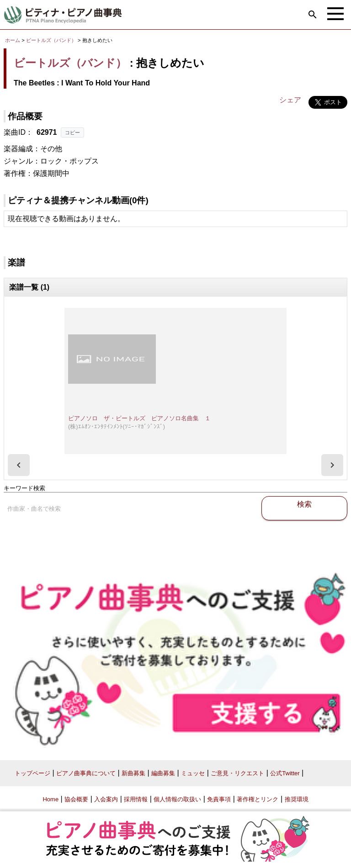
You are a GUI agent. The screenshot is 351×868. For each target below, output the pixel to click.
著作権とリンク (258, 799)
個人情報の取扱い (177, 799)
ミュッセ (193, 773)
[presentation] (19, 465)
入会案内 (106, 799)
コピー (72, 132)
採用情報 (136, 799)
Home (51, 799)
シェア (290, 100)
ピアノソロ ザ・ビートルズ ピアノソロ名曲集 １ (139, 418)
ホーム (13, 40)
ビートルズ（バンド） (51, 40)
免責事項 (219, 799)
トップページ (32, 773)
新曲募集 (133, 773)
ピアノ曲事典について (86, 773)
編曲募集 (163, 773)
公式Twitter (285, 773)
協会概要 (76, 799)
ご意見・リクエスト (237, 773)
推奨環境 (297, 799)
